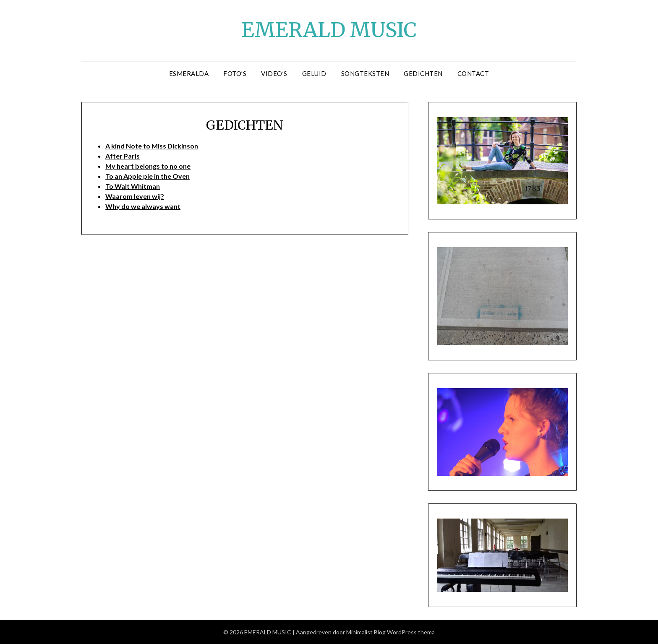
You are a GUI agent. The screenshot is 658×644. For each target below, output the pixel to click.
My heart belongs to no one (148, 166)
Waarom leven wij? (135, 196)
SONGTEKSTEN (365, 73)
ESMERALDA (189, 73)
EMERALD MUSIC (329, 30)
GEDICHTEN (423, 73)
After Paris (123, 156)
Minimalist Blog (366, 632)
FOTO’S (235, 73)
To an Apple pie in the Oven (148, 176)
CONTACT (473, 73)
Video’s (274, 73)
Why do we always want (143, 206)
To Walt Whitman (133, 186)
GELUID (314, 73)
